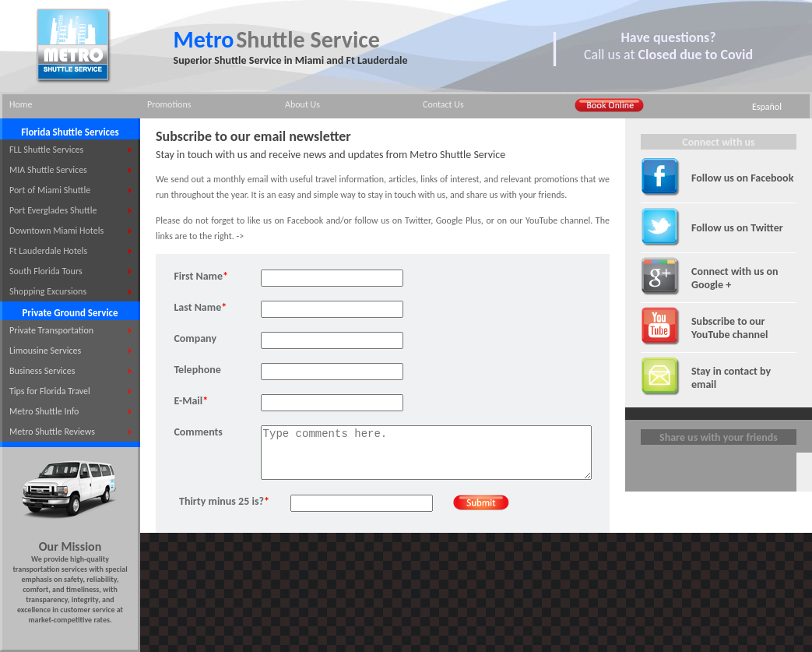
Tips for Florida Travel (50, 391)
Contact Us (443, 104)
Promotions (169, 104)
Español (767, 107)
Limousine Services (45, 351)
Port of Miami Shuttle (50, 190)
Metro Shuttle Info (44, 411)
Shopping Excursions (48, 291)
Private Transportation (51, 330)
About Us (302, 104)
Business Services (42, 371)
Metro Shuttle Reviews (52, 432)
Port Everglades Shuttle (53, 210)
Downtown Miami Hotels (56, 231)
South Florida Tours (46, 271)
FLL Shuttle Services (46, 150)
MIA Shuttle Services (48, 170)
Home (21, 104)
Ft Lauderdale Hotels (48, 251)
